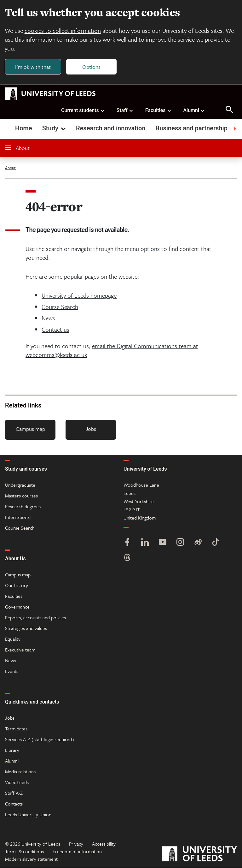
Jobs (91, 429)
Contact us (55, 330)
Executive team (20, 650)
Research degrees (23, 507)
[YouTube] (163, 543)
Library (12, 750)
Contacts (14, 804)
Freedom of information (77, 852)
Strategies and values (26, 628)
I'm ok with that (33, 67)
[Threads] (127, 559)
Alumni (194, 110)
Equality (13, 639)
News (48, 319)
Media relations (20, 772)
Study (55, 129)
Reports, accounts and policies (35, 618)
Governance (17, 607)
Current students (83, 110)
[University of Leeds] (200, 855)
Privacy (76, 844)
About (17, 149)
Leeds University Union (28, 815)
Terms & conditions (24, 852)
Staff (125, 110)
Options (92, 67)
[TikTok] (216, 543)
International (18, 517)
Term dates (16, 729)
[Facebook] (127, 543)
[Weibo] (198, 543)
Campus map (30, 429)
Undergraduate (20, 485)
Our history (17, 586)
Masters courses (21, 496)
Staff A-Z (14, 793)
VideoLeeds (17, 782)
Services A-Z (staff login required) (40, 740)
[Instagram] (180, 543)
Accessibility (104, 844)
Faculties (158, 110)
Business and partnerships (193, 129)
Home (24, 129)
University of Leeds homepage (79, 296)
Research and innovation (111, 129)
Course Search (60, 307)
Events (12, 671)
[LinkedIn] (145, 543)
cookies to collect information (63, 31)
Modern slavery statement (31, 859)
